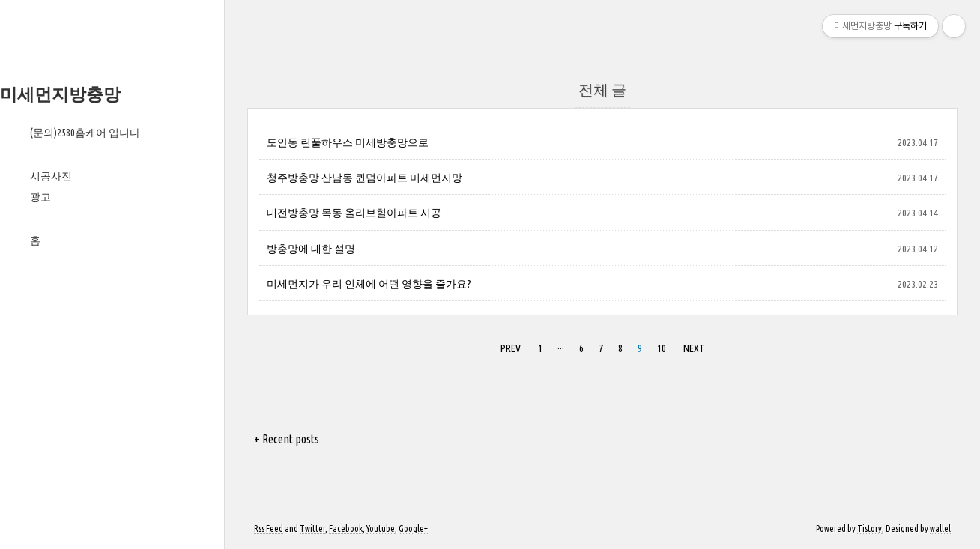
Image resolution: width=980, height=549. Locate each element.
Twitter (312, 528)
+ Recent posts (287, 439)
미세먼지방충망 (60, 94)
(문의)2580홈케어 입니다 (85, 133)
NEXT (692, 346)
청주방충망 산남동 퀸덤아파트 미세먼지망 (365, 178)
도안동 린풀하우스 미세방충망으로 (348, 142)
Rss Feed (269, 528)
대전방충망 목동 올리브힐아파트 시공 (354, 213)
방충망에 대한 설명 (311, 249)
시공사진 (51, 176)
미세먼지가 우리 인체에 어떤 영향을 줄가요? (369, 284)
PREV (509, 346)
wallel (940, 528)
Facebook (346, 528)
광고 (40, 197)
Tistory (869, 528)
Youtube (381, 528)
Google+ (413, 528)
